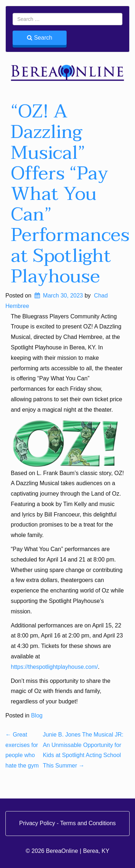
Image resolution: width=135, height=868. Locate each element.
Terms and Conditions (88, 823)
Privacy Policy (38, 823)
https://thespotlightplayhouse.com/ (54, 667)
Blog (37, 715)
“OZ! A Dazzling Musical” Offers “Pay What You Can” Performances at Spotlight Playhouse (70, 194)
